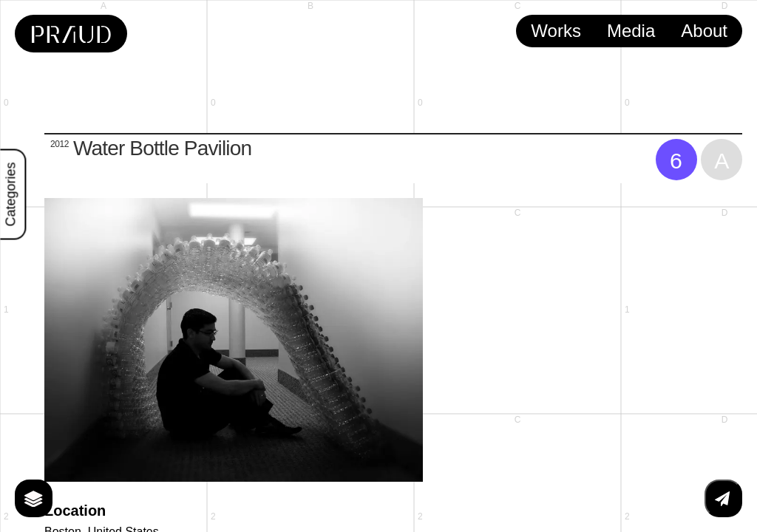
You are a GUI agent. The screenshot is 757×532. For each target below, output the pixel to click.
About (704, 31)
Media (631, 31)
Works (556, 31)
